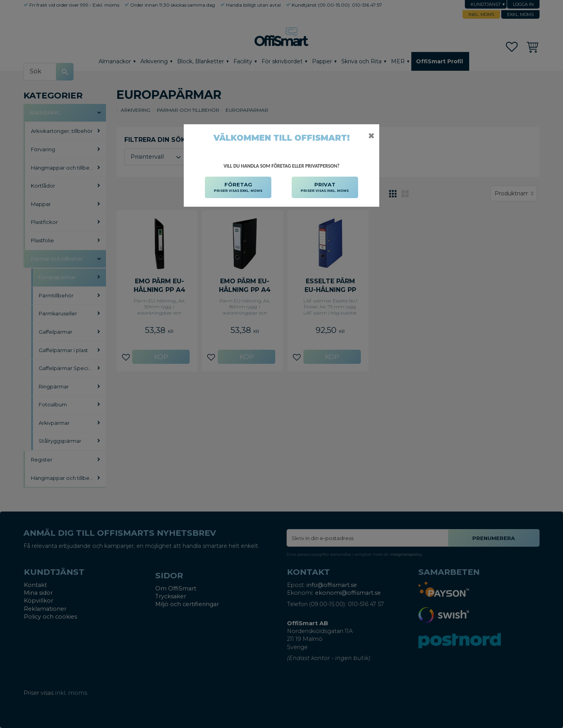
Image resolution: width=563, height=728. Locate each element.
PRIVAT (325, 188)
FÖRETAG (238, 188)
